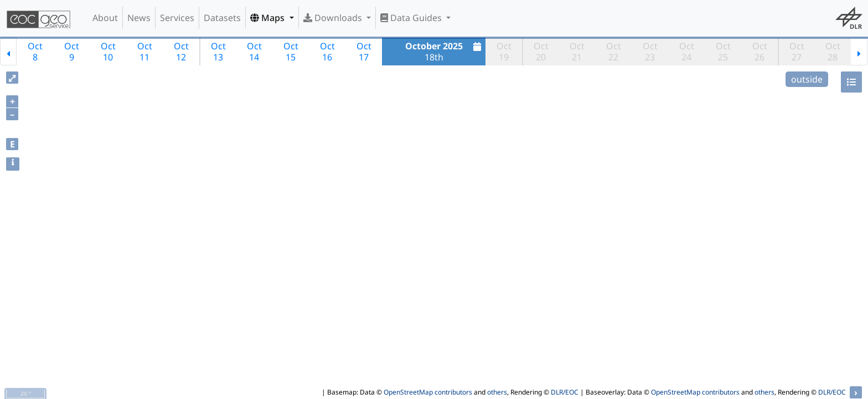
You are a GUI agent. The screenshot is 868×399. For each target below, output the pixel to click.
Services (177, 18)
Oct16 (327, 52)
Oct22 (614, 52)
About (105, 18)
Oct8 (35, 52)
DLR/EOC (565, 392)
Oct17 (364, 52)
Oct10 (108, 52)
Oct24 (687, 52)
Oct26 (760, 52)
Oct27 (797, 52)
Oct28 (833, 52)
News (139, 18)
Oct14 (254, 52)
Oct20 (541, 52)
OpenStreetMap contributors (428, 392)
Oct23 (650, 52)
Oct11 (145, 52)
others (497, 392)
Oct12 (181, 52)
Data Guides (412, 18)
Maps (268, 18)
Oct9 (72, 52)
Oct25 (723, 52)
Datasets (222, 18)
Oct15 (291, 52)
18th (445, 52)
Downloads (334, 18)
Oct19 (504, 52)
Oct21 (577, 52)
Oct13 (218, 52)
